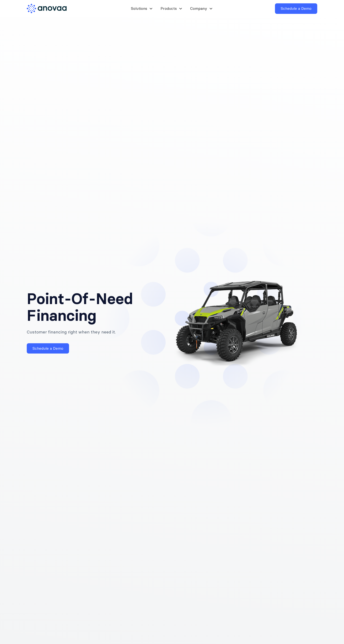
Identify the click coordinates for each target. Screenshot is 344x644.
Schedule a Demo (296, 8)
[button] (142, 8)
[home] (50, 9)
